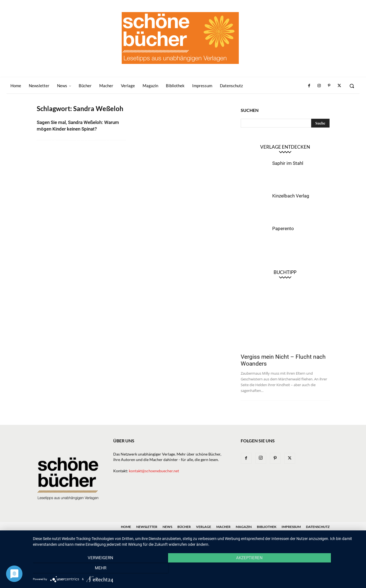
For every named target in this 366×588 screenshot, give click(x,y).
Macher (223, 527)
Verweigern (82, 569)
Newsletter (147, 527)
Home (126, 527)
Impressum (291, 527)
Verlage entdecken (285, 147)
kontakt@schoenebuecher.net (154, 471)
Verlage (204, 527)
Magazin (244, 527)
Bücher (184, 527)
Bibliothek (267, 527)
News (167, 527)
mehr (311, 569)
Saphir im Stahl (288, 163)
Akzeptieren (197, 569)
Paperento (283, 228)
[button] (352, 86)
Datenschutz (318, 527)
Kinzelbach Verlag (291, 196)
